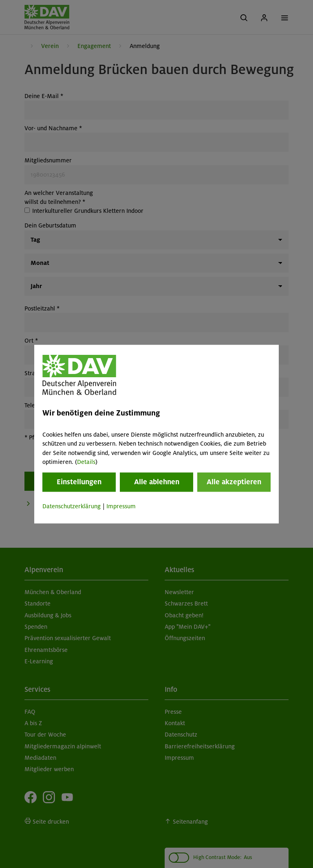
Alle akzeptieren (234, 482)
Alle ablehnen (157, 482)
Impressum (121, 507)
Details (86, 462)
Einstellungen (79, 482)
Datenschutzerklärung (72, 507)
